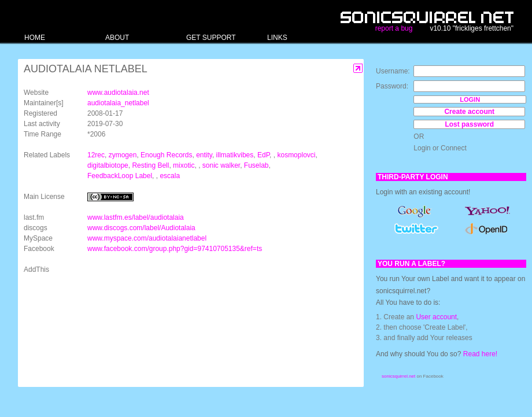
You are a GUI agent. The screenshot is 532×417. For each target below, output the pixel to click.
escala (170, 176)
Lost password (469, 124)
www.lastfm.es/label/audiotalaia (136, 217)
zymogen (123, 155)
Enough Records (166, 155)
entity (204, 155)
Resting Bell (150, 165)
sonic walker (221, 165)
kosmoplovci (296, 155)
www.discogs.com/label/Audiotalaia (141, 228)
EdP (263, 155)
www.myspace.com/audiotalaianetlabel (147, 238)
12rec (96, 155)
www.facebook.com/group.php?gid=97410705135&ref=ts (175, 249)
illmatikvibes (235, 155)
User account (436, 317)
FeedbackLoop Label (120, 176)
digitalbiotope (108, 165)
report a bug (394, 28)
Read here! (480, 354)
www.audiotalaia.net (118, 93)
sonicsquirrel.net (398, 376)
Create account (469, 112)
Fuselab (256, 165)
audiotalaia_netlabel (118, 103)
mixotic (184, 165)
